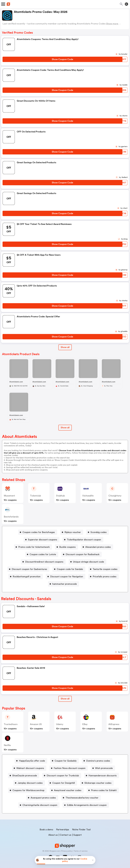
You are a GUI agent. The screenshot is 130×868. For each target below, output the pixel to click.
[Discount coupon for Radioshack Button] (82, 554)
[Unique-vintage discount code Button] (87, 562)
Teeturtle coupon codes (105, 569)
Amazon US (36, 724)
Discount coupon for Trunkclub (63, 776)
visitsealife (88, 496)
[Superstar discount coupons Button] (42, 540)
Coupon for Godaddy (66, 761)
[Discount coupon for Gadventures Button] (28, 569)
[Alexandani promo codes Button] (97, 547)
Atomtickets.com (16, 382)
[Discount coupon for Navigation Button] (66, 577)
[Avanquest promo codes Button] (42, 798)
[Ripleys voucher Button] (72, 532)
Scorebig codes (99, 532)
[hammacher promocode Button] (64, 584)
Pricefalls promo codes (105, 577)
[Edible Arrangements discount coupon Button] (86, 805)
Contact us (66, 835)
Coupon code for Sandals (70, 569)
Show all (65, 699)
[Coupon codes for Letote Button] (42, 554)
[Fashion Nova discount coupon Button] (69, 768)
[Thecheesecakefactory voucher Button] (81, 798)
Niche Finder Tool (81, 830)
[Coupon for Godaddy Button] (65, 761)
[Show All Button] (65, 699)
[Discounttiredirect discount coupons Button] (43, 562)
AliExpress (114, 724)
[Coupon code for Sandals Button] (69, 569)
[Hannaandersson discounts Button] (102, 776)
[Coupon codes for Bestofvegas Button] (38, 532)
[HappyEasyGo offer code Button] (31, 761)
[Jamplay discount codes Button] (29, 783)
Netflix (7, 745)
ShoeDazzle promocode (25, 776)
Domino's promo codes (98, 761)
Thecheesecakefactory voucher (82, 798)
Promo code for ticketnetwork (34, 547)
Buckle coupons (67, 547)
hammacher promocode (65, 584)
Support (78, 835)
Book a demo (46, 830)
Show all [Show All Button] (65, 347)
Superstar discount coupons (43, 540)
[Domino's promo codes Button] (97, 761)
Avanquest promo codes (43, 798)
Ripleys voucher (73, 532)
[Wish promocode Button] (103, 768)
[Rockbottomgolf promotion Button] (26, 577)
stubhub (60, 496)
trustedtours (11, 724)
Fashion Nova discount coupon (70, 768)
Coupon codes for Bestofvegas (39, 532)
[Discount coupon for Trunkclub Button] (62, 776)
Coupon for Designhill (64, 783)
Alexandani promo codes (98, 547)
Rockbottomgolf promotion (27, 577)
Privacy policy (67, 851)
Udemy (60, 724)
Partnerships (63, 830)
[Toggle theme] (126, 4)
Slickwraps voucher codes (98, 783)
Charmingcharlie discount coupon (40, 805)
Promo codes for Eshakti (104, 790)
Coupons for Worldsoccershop (28, 790)
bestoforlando (11, 517)
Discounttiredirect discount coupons (44, 562)
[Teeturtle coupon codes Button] (104, 569)
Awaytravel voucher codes (68, 790)
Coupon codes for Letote (43, 554)
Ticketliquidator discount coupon (84, 540)
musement (9, 496)
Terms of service (81, 851)
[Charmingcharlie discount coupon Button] (39, 805)
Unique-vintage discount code (88, 562)
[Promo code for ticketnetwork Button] (33, 547)
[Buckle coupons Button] (66, 547)
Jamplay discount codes (30, 783)
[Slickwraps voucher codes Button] (97, 783)
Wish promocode (104, 768)
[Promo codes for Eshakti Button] (103, 790)
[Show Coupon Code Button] (62, 59)
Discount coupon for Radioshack (83, 554)
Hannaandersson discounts (103, 776)
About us (53, 835)
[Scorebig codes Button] (98, 532)
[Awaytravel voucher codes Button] (67, 790)
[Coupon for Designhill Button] (63, 783)
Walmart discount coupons (30, 768)
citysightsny (115, 496)
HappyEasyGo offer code (32, 761)
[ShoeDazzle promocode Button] (24, 776)
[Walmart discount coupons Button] (29, 768)
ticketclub (35, 496)
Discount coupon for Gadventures (29, 569)
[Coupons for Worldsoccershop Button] (27, 790)
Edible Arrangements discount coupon (87, 805)
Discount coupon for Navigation (67, 577)
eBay (85, 724)
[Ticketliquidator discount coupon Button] (83, 540)
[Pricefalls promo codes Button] (104, 577)
